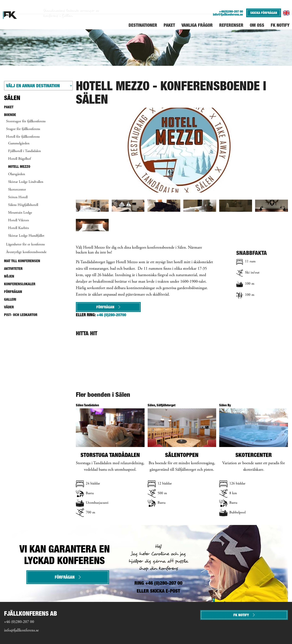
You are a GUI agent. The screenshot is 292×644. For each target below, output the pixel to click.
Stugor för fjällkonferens (23, 129)
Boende (10, 115)
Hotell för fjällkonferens (23, 137)
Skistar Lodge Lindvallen (26, 182)
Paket (9, 107)
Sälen (12, 98)
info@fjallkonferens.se (228, 14)
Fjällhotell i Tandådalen (24, 151)
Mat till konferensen (22, 261)
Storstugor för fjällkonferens (26, 121)
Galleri (10, 299)
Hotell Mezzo (19, 167)
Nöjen (9, 276)
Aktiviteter (13, 269)
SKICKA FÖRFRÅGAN (264, 13)
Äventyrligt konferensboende (26, 252)
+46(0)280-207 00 (231, 11)
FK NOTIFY (244, 615)
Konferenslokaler (20, 284)
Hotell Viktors (19, 220)
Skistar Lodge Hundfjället (26, 236)
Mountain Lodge (20, 213)
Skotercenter (17, 190)
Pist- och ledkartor (21, 315)
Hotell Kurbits (19, 228)
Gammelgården (19, 144)
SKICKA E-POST (165, 591)
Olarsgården (17, 174)
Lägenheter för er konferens (25, 245)
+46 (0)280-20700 (111, 315)
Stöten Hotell (18, 197)
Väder (9, 307)
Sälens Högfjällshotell (23, 205)
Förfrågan (108, 307)
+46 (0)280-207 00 (19, 622)
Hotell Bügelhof (19, 159)
